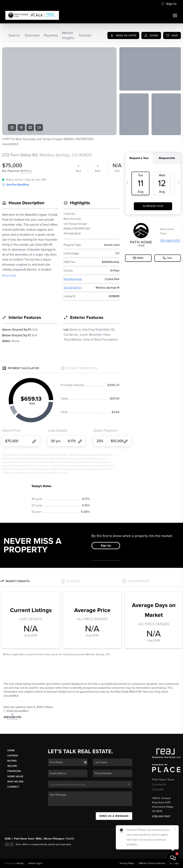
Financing (14, 771)
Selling (12, 766)
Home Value (15, 776)
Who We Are (15, 782)
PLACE (70, 839)
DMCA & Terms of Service (152, 863)
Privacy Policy (127, 863)
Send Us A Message (114, 816)
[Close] (175, 829)
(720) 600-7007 (161, 816)
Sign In (169, 4)
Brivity (20, 863)
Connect (13, 787)
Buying (12, 761)
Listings (13, 756)
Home (11, 750)
